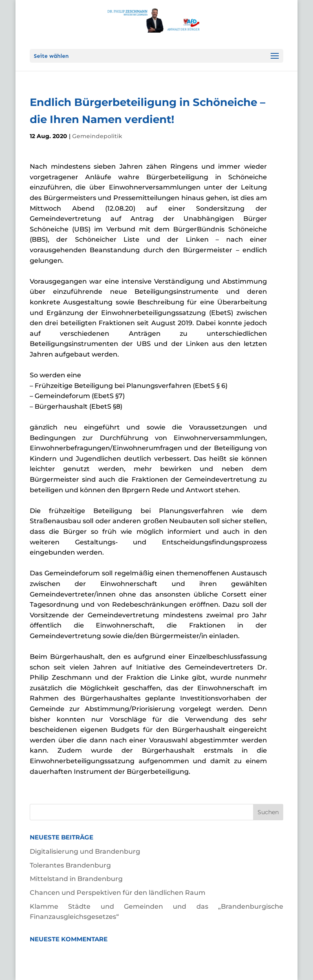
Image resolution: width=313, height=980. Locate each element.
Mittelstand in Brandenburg (76, 879)
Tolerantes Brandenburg (70, 865)
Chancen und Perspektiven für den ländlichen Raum (118, 893)
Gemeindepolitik (97, 136)
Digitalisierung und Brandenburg (85, 851)
